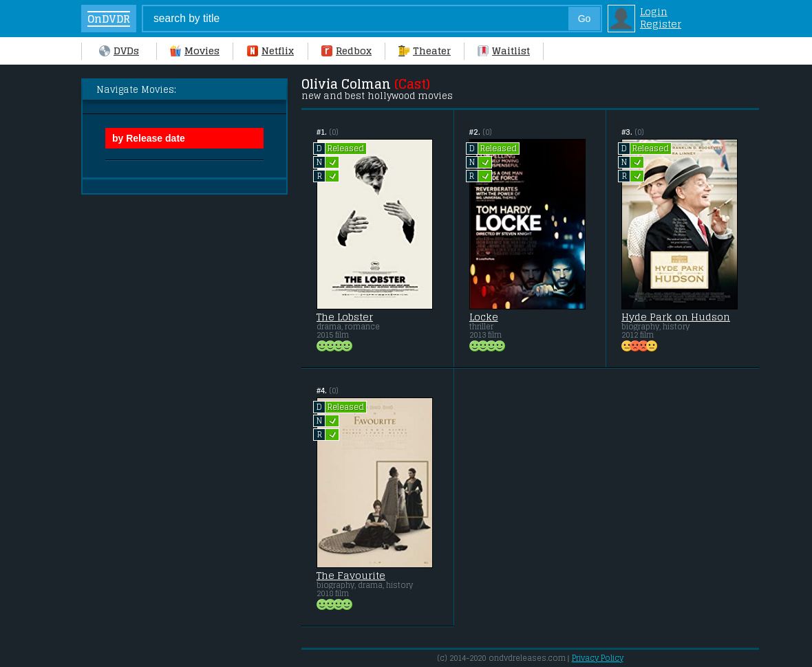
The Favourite (351, 576)
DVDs (119, 51)
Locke (484, 317)
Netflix (270, 51)
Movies (195, 51)
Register (661, 24)
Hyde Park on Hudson (676, 317)
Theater (425, 51)
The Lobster (345, 317)
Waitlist (504, 51)
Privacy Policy (598, 658)
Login (654, 12)
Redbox (346, 51)
